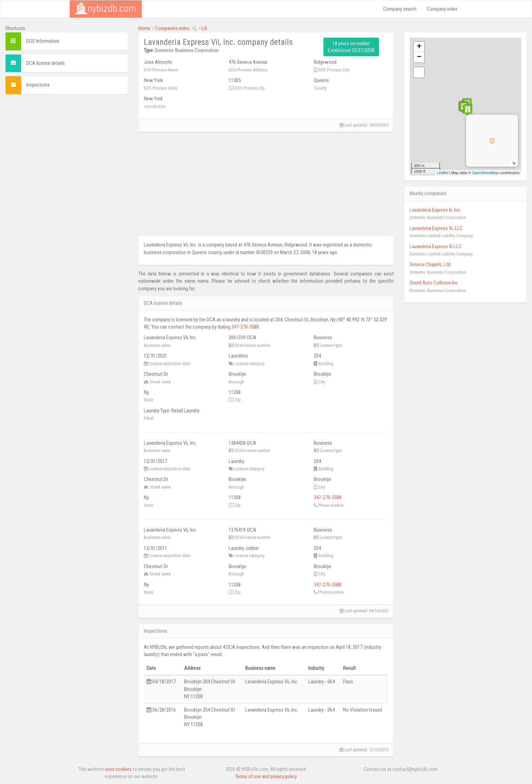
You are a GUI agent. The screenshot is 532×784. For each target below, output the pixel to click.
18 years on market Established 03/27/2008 (351, 47)
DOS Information (43, 41)
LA (204, 28)
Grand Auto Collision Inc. (434, 283)
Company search (400, 9)
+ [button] (419, 47)
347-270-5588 (245, 327)
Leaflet (443, 173)
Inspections (38, 85)
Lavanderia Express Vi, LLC (436, 228)
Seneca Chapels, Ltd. (430, 264)
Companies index (172, 28)
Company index (442, 9)
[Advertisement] (67, 148)
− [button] (419, 57)
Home (144, 28)
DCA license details (46, 63)
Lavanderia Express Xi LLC (436, 247)
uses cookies (118, 769)
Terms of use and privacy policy (266, 776)
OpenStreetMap (485, 173)
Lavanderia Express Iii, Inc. (435, 210)
